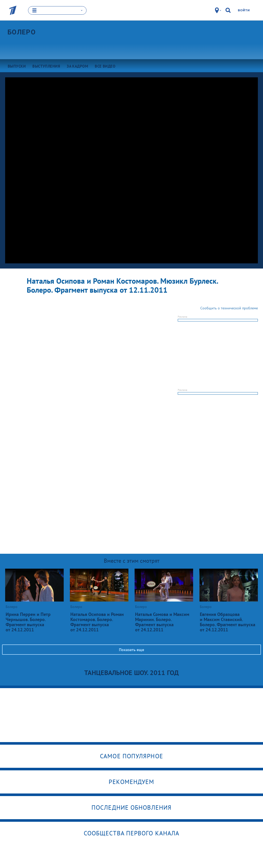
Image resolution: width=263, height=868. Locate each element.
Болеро (22, 32)
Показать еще (131, 650)
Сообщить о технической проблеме (229, 308)
